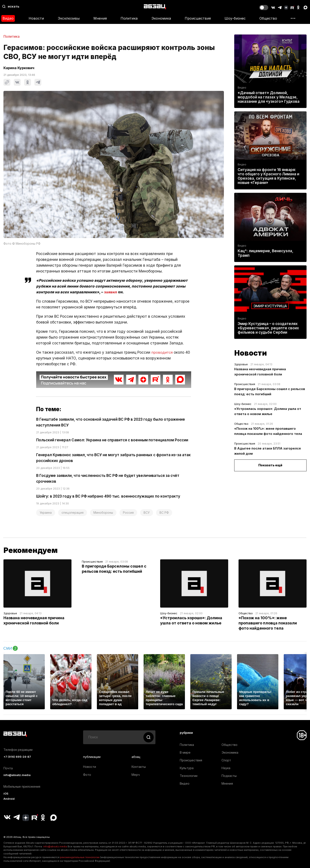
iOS (6, 794)
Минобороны (103, 513)
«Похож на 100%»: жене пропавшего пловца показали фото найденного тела (268, 623)
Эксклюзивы (69, 18)
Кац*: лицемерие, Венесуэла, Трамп (265, 253)
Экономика (161, 18)
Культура (187, 768)
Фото (87, 775)
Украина (46, 513)
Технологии (189, 776)
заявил (111, 292)
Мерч (136, 775)
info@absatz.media (17, 775)
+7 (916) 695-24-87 (17, 757)
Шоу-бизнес (235, 18)
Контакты (139, 767)
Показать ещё (270, 465)
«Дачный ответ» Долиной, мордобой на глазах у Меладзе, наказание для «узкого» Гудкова (269, 97)
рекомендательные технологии (80, 857)
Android (9, 799)
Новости (36, 18)
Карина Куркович (19, 68)
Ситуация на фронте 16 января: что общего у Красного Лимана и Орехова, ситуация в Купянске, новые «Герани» (268, 176)
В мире (185, 752)
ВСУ (147, 513)
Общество (268, 18)
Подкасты (229, 776)
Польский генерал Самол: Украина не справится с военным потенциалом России (112, 440)
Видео (8, 18)
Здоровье (241, 364)
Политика (129, 18)
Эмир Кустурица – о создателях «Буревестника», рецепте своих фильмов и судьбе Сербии (268, 328)
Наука (226, 768)
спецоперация (73, 513)
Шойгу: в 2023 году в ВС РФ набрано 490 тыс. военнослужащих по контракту (108, 496)
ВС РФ (164, 513)
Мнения (100, 18)
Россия (128, 513)
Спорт (226, 760)
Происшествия (198, 18)
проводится (162, 352)
